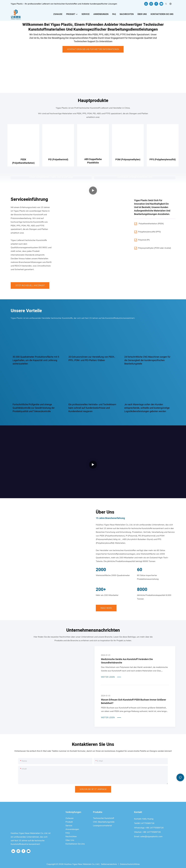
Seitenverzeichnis (109, 864)
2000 (101, 570)
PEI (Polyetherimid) (58, 160)
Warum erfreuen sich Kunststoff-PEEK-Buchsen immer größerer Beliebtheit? (134, 702)
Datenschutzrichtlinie (130, 864)
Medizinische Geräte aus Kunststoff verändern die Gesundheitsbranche (127, 661)
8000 (142, 590)
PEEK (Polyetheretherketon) (23, 161)
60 (140, 570)
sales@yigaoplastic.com (151, 837)
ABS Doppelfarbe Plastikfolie (93, 161)
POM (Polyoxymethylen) (128, 160)
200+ (101, 590)
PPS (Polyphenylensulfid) (163, 160)
